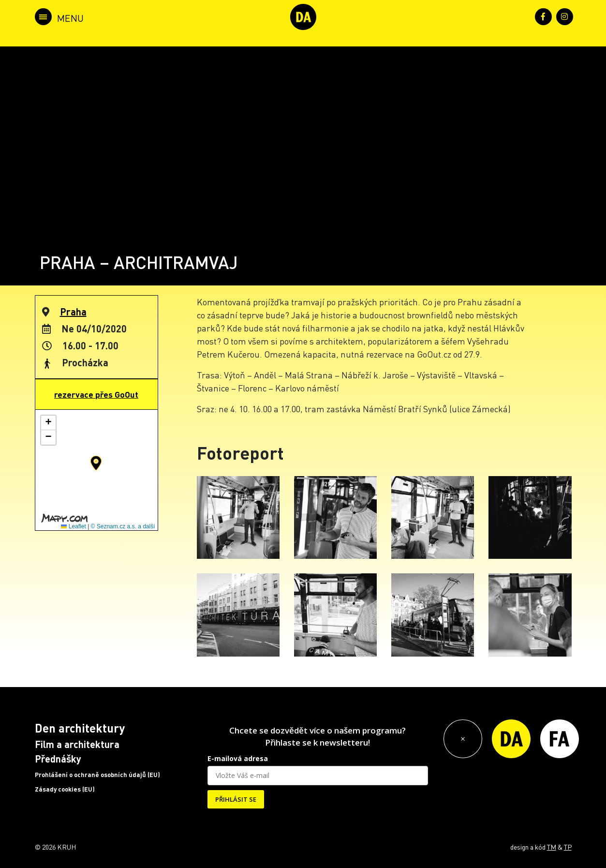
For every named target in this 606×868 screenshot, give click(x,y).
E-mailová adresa (238, 758)
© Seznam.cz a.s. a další (123, 526)
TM (552, 847)
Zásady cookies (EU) (65, 789)
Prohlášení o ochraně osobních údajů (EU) (97, 775)
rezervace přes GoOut (96, 394)
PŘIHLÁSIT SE (236, 799)
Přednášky (58, 759)
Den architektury (80, 728)
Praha (73, 312)
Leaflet (73, 526)
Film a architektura (77, 744)
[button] (96, 463)
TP (568, 847)
